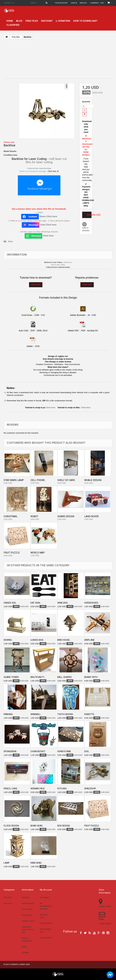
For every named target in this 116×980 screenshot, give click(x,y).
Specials (26, 898)
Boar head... (37, 826)
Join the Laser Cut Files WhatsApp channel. (39, 232)
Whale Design (93, 480)
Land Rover (91, 516)
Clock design (11, 826)
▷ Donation (63, 21)
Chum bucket (38, 751)
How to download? (85, 21)
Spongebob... (11, 751)
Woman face (38, 789)
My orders (45, 898)
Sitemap (25, 953)
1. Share (39, 212)
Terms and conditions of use (28, 930)
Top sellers (27, 909)
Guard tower (11, 677)
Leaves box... (38, 640)
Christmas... (11, 516)
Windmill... (36, 714)
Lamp (7, 863)
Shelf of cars (66, 480)
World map (38, 553)
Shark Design (66, 516)
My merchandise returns (46, 906)
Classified (13, 25)
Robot (34, 516)
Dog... (87, 751)
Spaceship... (91, 789)
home (10, 21)
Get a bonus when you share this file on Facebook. (39, 209)
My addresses (46, 923)
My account (46, 890)
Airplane (89, 640)
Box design (64, 826)
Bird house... (64, 640)
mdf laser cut (58, 159)
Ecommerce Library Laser (19, 964)
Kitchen (62, 789)
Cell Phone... (38, 480)
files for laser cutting (39, 162)
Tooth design (65, 714)
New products (28, 904)
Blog (19, 21)
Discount (47, 21)
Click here (36, 285)
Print (10, 241)
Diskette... (90, 714)
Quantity (86, 102)
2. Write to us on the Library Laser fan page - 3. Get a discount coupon (39, 221)
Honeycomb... (65, 751)
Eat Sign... (36, 603)
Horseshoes (91, 603)
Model (6, 151)
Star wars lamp (14, 480)
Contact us (9, 3)
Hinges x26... (10, 603)
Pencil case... (11, 789)
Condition (8, 155)
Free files (32, 21)
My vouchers (46, 938)
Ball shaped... (65, 677)
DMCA (24, 947)
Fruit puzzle (12, 553)
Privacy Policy (28, 921)
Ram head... (37, 863)
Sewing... (8, 640)
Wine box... (63, 603)
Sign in (74, 3)
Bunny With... (92, 677)
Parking (8, 714)
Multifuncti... (38, 677)
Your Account (61, 3)
